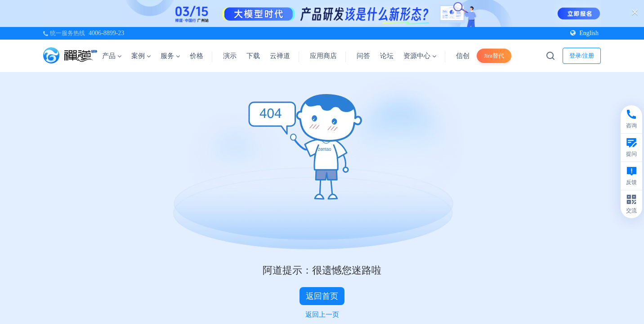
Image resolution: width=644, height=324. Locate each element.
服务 (170, 56)
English (584, 33)
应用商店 (323, 56)
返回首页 (322, 296)
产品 (112, 56)
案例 (141, 56)
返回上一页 (322, 315)
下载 (253, 56)
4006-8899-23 (106, 33)
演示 (230, 56)
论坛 (387, 56)
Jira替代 (494, 56)
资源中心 (420, 56)
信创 (463, 56)
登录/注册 (582, 56)
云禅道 (280, 56)
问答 (363, 56)
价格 (197, 56)
